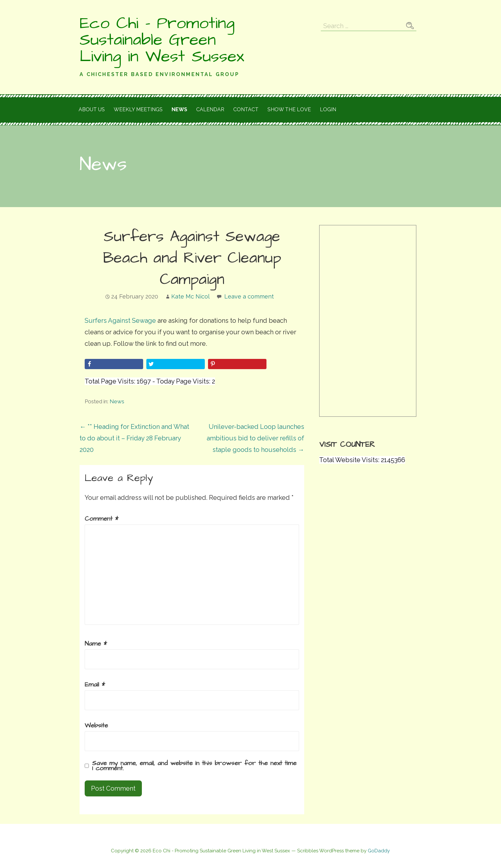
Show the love (289, 109)
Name (96, 644)
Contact (246, 109)
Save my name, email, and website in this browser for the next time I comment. (194, 766)
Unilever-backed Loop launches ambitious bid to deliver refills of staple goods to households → (255, 438)
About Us (92, 109)
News (179, 109)
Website (96, 725)
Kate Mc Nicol (190, 296)
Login (328, 109)
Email (95, 685)
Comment (102, 519)
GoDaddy (379, 851)
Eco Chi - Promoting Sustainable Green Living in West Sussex (162, 40)
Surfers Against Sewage (120, 321)
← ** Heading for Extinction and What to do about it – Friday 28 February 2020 (134, 438)
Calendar (210, 109)
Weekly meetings (138, 109)
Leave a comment (249, 296)
